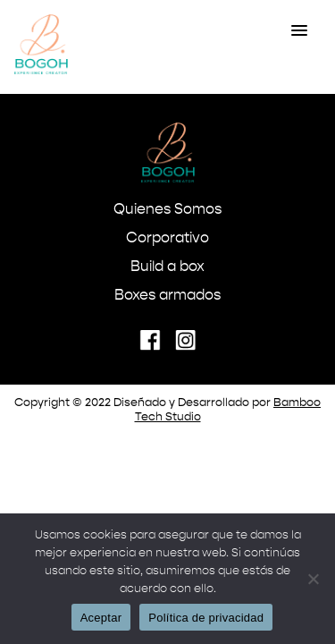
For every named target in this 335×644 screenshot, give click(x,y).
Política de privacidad (206, 618)
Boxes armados (167, 296)
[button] (299, 31)
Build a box (167, 267)
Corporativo (167, 239)
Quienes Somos (167, 210)
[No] (313, 579)
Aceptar (101, 618)
